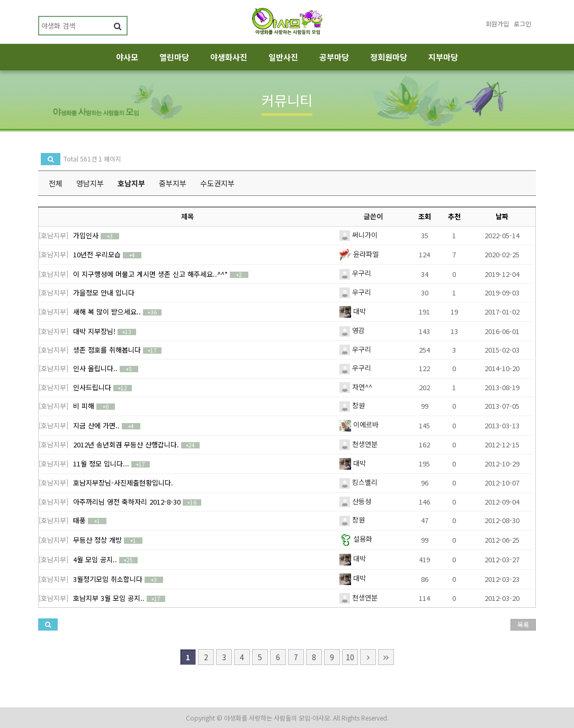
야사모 (127, 57)
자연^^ (356, 387)
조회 (425, 216)
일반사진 (283, 57)
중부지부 (173, 183)
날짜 (502, 216)
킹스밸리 (358, 482)
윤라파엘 (359, 254)
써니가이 (358, 235)
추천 (454, 216)
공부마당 (334, 57)
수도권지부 (217, 183)
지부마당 (443, 57)
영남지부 (90, 183)
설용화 (356, 539)
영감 (352, 330)
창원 (352, 405)
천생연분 (358, 444)
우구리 (355, 273)
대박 (353, 311)
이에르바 (359, 424)
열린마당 (174, 57)
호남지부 (131, 183)
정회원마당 (389, 57)
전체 (56, 183)
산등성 (355, 501)
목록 (523, 624)
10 (350, 657)
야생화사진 (229, 57)
